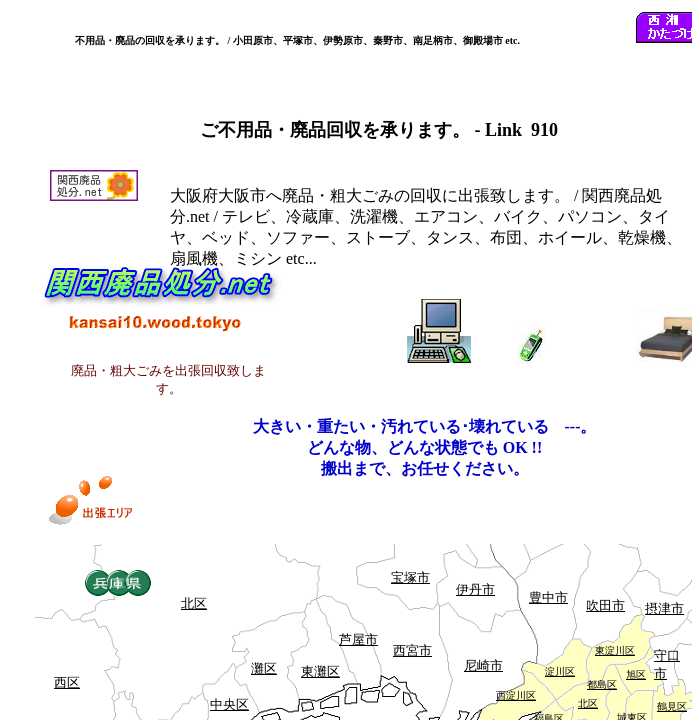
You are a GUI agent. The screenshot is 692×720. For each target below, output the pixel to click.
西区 (67, 682)
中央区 (229, 704)
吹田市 (605, 605)
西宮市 (412, 650)
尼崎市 (483, 665)
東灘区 (320, 671)
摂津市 (664, 608)
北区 (194, 603)
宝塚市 (410, 577)
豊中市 (548, 597)
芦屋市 (358, 639)
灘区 (264, 668)
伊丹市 (475, 589)
